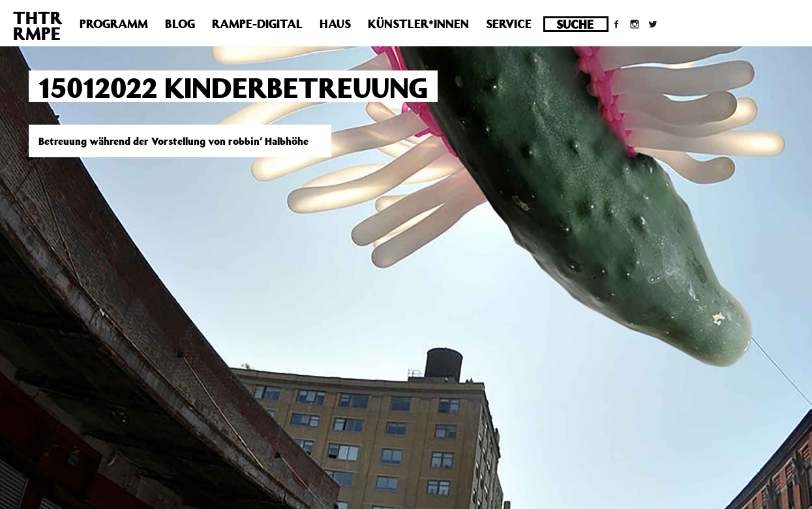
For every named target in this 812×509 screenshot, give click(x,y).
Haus (335, 23)
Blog (180, 23)
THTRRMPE (38, 25)
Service (509, 23)
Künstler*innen (418, 23)
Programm (114, 23)
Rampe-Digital (257, 23)
